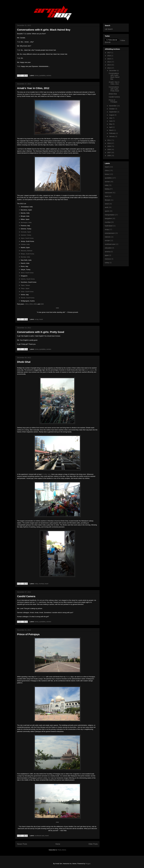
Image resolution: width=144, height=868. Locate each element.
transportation (110, 215)
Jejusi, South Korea (27, 238)
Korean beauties (71, 141)
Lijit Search (109, 29)
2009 (35, 304)
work (107, 207)
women (49, 75)
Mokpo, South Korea (28, 254)
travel (41, 319)
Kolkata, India (25, 244)
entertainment (110, 233)
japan (107, 255)
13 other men (46, 474)
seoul (107, 204)
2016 (109, 56)
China (37, 602)
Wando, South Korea (28, 298)
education (108, 248)
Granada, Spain (26, 232)
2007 (109, 152)
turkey (107, 263)
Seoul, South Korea (27, 273)
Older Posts (93, 844)
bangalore (108, 218)
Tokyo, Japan (25, 288)
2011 (27, 304)
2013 (109, 65)
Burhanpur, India (26, 222)
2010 (31, 304)
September (113, 112)
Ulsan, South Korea (27, 292)
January (112, 136)
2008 (42, 304)
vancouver (109, 193)
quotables (42, 75)
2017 (109, 53)
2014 (109, 62)
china (107, 170)
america (108, 252)
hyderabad (109, 226)
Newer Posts (22, 844)
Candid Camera (26, 596)
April (111, 127)
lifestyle (107, 200)
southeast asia (39, 836)
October (112, 109)
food (106, 196)
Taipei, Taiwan (25, 285)
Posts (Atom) (62, 850)
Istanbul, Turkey (26, 235)
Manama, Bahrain (27, 251)
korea (37, 75)
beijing (107, 189)
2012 (109, 68)
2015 (109, 59)
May (111, 124)
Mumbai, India (25, 257)
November (113, 106)
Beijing (68, 677)
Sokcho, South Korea (28, 279)
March (112, 130)
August (112, 115)
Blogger (88, 864)
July (111, 118)
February (112, 133)
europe (107, 240)
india (36, 584)
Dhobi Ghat (24, 362)
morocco (108, 259)
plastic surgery (89, 370)
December (113, 71)
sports (107, 211)
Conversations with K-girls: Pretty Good (41, 332)
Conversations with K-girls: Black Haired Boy (44, 30)
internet (107, 237)
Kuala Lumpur (41, 677)
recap (37, 319)
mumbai (41, 584)
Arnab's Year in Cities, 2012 (33, 88)
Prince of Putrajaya (28, 634)
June (111, 121)
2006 (109, 156)
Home (58, 844)
